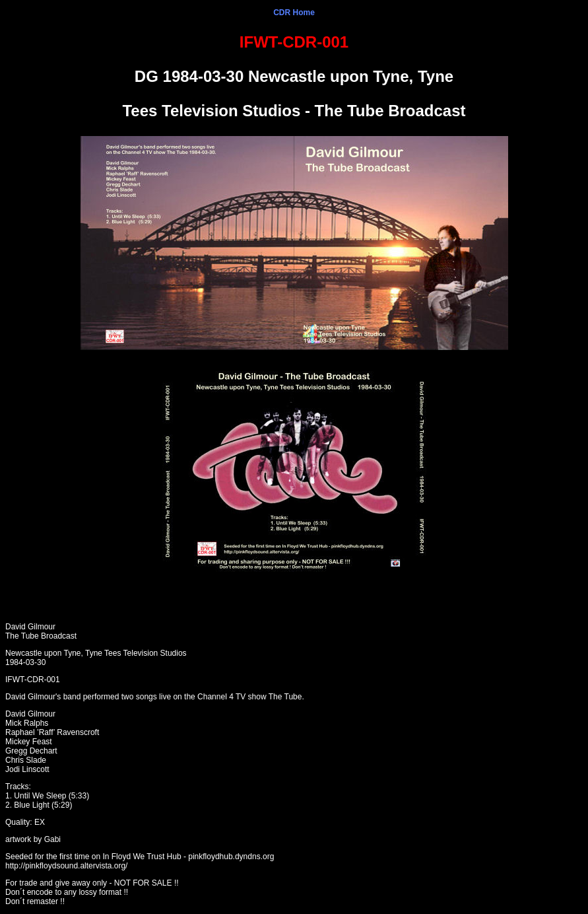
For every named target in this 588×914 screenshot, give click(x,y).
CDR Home (294, 13)
